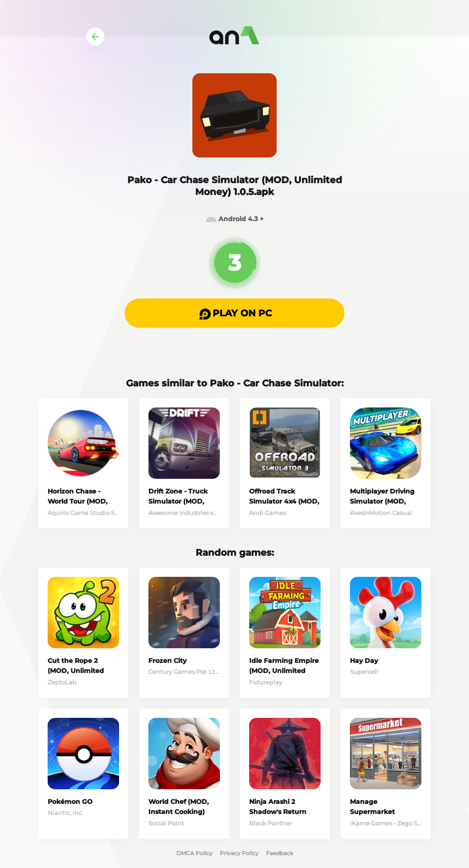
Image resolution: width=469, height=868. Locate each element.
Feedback (280, 853)
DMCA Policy (194, 853)
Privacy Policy (239, 853)
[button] (234, 313)
